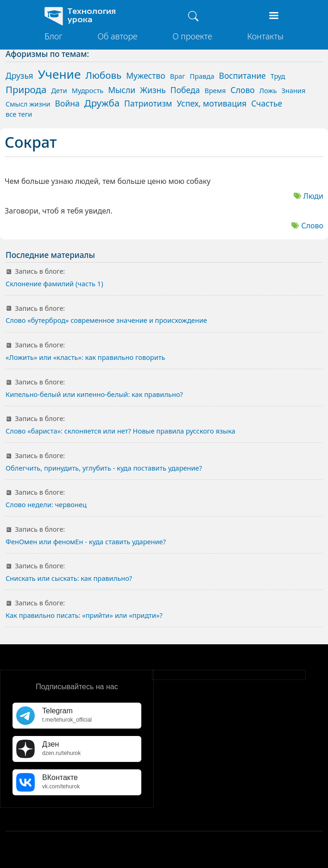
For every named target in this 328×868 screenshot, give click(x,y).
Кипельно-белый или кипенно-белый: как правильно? (94, 394)
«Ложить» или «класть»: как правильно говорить (85, 357)
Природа (26, 89)
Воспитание (243, 75)
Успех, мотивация (212, 103)
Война (67, 103)
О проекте (192, 36)
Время (215, 90)
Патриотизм (148, 103)
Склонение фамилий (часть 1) (54, 283)
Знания (293, 90)
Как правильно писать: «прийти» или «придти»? (84, 615)
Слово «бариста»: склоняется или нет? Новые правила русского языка (120, 431)
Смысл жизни (28, 104)
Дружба (102, 103)
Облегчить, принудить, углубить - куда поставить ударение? (104, 468)
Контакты (265, 36)
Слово (312, 226)
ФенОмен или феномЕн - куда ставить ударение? (86, 541)
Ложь (268, 90)
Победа (185, 90)
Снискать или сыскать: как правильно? (69, 578)
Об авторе (117, 36)
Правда (202, 76)
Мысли (122, 90)
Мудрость (88, 90)
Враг (178, 76)
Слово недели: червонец (46, 504)
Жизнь (153, 90)
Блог (54, 36)
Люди (313, 196)
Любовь (103, 75)
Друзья (19, 75)
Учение (60, 74)
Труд (278, 76)
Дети (59, 90)
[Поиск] (193, 16)
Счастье (267, 103)
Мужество (146, 75)
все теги (19, 114)
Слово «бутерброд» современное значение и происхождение (106, 320)
